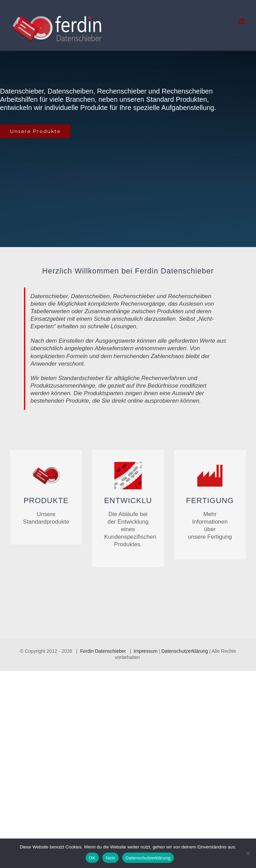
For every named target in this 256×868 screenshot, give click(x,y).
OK (92, 858)
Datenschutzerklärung (185, 651)
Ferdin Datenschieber (103, 651)
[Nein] (247, 853)
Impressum (146, 651)
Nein (111, 858)
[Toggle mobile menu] (242, 21)
